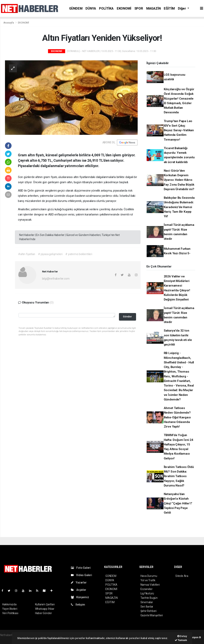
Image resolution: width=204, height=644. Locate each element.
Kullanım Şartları (45, 604)
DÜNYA (91, 8)
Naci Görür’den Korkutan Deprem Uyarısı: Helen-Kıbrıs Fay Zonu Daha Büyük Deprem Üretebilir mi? (179, 180)
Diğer (182, 8)
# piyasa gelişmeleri (50, 254)
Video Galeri (81, 575)
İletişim (78, 605)
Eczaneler (147, 589)
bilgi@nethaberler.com (56, 279)
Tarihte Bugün (149, 598)
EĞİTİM (169, 8)
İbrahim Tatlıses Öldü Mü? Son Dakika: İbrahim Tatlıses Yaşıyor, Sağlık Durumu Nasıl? (179, 476)
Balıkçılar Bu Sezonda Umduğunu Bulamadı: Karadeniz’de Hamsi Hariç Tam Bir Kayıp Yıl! (179, 207)
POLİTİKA (106, 8)
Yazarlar (79, 582)
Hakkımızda (9, 604)
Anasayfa (9, 23)
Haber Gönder (44, 613)
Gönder (127, 317)
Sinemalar (147, 602)
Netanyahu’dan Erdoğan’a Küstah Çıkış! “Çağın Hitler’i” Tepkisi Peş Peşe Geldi (178, 503)
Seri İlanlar (147, 607)
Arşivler (79, 590)
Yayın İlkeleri (10, 609)
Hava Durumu (149, 576)
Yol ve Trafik (148, 580)
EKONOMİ (124, 8)
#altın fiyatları (27, 254)
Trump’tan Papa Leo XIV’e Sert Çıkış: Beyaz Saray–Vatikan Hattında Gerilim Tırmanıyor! (179, 130)
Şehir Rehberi (149, 611)
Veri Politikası (10, 613)
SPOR (139, 8)
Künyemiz (80, 597)
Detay (182, 636)
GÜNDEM (76, 8)
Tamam (181, 640)
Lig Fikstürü (147, 593)
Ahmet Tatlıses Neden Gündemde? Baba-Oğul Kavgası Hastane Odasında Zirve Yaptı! (177, 417)
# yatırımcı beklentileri (79, 254)
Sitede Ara (182, 576)
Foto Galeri (81, 568)
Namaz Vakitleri (150, 585)
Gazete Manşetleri (152, 615)
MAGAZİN (153, 8)
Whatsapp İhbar (45, 609)
